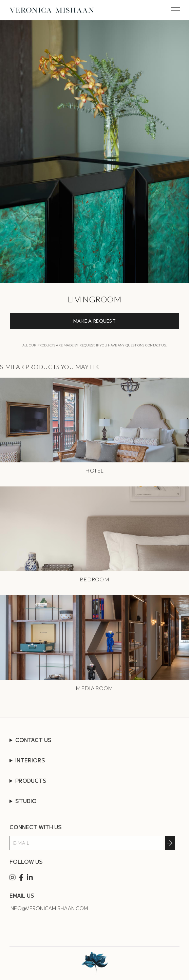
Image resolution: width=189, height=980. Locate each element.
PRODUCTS (31, 780)
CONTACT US (33, 740)
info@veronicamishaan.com (49, 908)
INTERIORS (30, 760)
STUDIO (26, 801)
